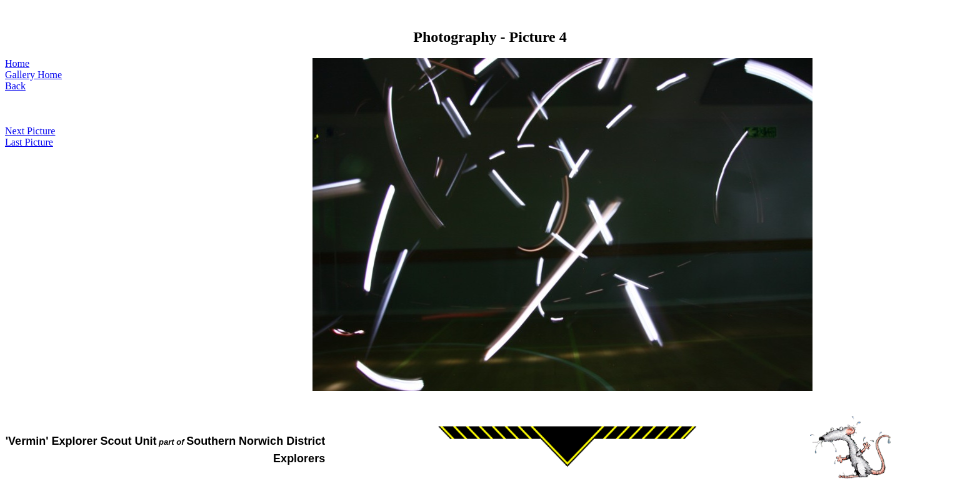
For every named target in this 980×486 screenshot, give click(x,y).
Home (17, 63)
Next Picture (30, 131)
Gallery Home (33, 75)
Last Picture (29, 142)
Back (15, 86)
